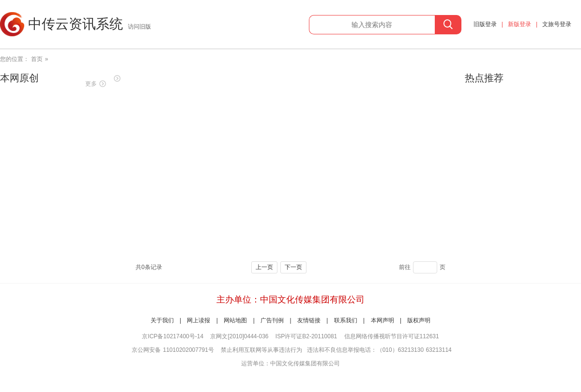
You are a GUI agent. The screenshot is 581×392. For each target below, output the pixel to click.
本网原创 (19, 78)
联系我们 (346, 320)
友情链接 (309, 320)
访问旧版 (139, 27)
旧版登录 (485, 24)
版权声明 (419, 320)
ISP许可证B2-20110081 (306, 336)
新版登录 (520, 24)
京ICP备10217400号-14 (173, 336)
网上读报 (199, 320)
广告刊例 (272, 320)
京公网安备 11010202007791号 (173, 350)
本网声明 (382, 320)
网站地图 (235, 320)
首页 (37, 59)
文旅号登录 (557, 24)
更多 (91, 84)
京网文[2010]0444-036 (239, 336)
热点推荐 (484, 78)
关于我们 (162, 320)
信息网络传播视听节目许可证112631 (392, 336)
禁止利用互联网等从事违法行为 (261, 350)
